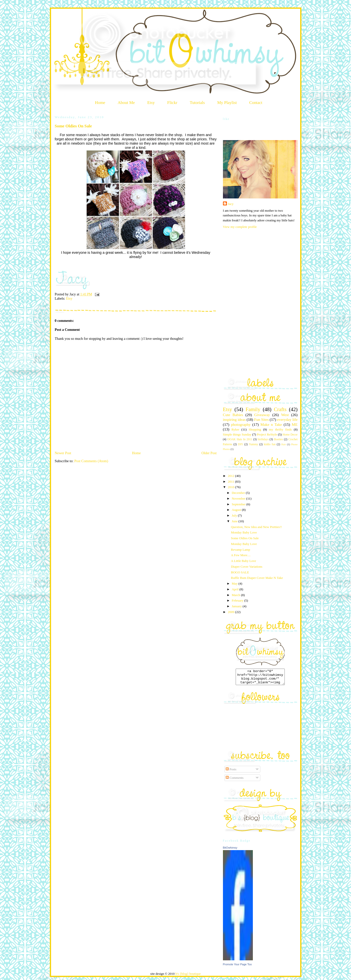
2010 (232, 487)
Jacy (231, 204)
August (237, 510)
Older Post (209, 453)
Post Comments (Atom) (91, 461)
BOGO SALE (240, 572)
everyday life (287, 419)
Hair (283, 444)
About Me (126, 103)
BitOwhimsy (230, 851)
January (237, 606)
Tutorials (197, 103)
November (239, 498)
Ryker (235, 429)
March (236, 595)
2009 (232, 612)
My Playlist (227, 103)
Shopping (255, 429)
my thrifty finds (281, 429)
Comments (235, 781)
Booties (279, 439)
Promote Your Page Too (237, 967)
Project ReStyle (267, 434)
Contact (256, 103)
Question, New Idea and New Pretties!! (256, 527)
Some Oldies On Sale (73, 126)
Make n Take (271, 424)
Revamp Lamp (241, 550)
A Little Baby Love (244, 561)
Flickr (172, 103)
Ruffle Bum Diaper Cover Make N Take (257, 578)
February (238, 600)
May (235, 583)
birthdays (263, 439)
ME (295, 424)
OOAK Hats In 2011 (240, 439)
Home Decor (290, 435)
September (239, 504)
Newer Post (63, 453)
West (285, 415)
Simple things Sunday (237, 434)
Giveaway (262, 415)
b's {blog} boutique (188, 977)
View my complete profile (240, 227)
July (235, 515)
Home (100, 103)
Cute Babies (233, 415)
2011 (232, 482)
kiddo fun (270, 444)
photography (241, 424)
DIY (241, 444)
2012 (232, 476)
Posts (231, 772)
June (235, 521)
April (236, 589)
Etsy (151, 103)
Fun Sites (261, 419)
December (239, 493)
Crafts (280, 409)
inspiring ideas (234, 419)
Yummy (253, 444)
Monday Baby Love (244, 532)
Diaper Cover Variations (247, 567)
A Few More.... (241, 555)
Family (253, 409)
